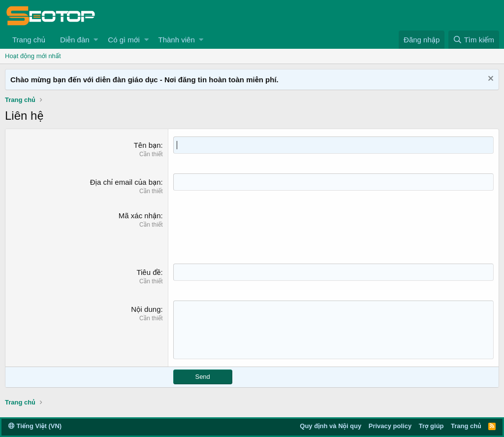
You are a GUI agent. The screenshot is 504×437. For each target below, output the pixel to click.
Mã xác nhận (140, 216)
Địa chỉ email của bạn (126, 182)
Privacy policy (390, 426)
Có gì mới (124, 40)
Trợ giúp (431, 426)
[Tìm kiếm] (474, 40)
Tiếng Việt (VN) (35, 426)
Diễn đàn (75, 40)
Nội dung (146, 309)
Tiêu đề (148, 272)
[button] (96, 40)
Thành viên (177, 40)
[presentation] (248, 230)
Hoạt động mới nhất (33, 56)
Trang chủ (29, 40)
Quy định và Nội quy (331, 426)
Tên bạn (147, 145)
